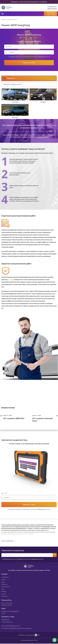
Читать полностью (7, 541)
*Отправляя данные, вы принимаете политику (29, 57)
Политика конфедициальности (11, 626)
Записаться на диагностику (50, 14)
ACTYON (15, 102)
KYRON (43, 102)
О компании (5, 577)
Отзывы (4, 591)
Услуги (4, 580)
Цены (3, 582)
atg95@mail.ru (6, 620)
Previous (1, 416)
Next (57, 416)
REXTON (15, 117)
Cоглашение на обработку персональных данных (17, 628)
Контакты (4, 596)
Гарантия (4, 584)
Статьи (4, 594)
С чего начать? (6, 587)
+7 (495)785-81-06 (52, 7)
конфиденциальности (43, 57)
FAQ (3, 589)
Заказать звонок (52, 9)
